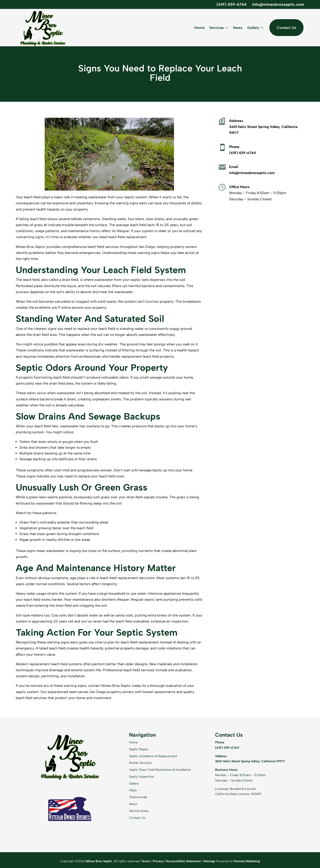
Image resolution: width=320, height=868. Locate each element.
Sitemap (209, 861)
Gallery (253, 28)
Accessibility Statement (183, 861)
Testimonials (138, 797)
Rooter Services (140, 763)
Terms (146, 861)
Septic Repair (139, 749)
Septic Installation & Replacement (153, 756)
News (238, 28)
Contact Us (286, 28)
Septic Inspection (142, 777)
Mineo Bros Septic (99, 861)
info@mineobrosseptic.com (278, 4)
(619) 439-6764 (232, 4)
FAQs (133, 790)
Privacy (158, 861)
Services (217, 28)
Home (199, 28)
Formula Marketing (247, 861)
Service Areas (139, 811)
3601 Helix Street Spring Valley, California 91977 (250, 761)
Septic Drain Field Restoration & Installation (160, 770)
